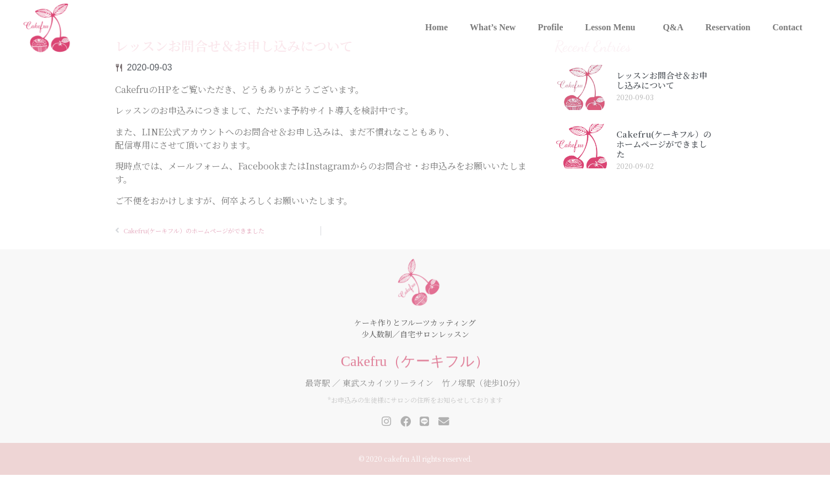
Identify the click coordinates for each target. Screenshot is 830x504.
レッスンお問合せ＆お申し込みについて (662, 110)
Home (436, 27)
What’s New (493, 27)
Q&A (673, 27)
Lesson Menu (613, 28)
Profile (550, 27)
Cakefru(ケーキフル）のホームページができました (664, 174)
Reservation (728, 27)
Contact (788, 27)
